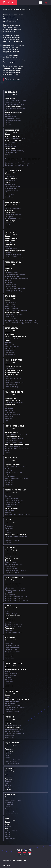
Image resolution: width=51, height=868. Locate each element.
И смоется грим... (11, 355)
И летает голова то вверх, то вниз (16, 434)
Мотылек (8, 247)
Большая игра (10, 221)
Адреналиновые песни (13, 626)
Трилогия (8, 281)
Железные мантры (12, 372)
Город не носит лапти (12, 119)
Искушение (9, 481)
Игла (7, 270)
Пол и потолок (10, 710)
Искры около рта (11, 676)
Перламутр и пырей (12, 568)
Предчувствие (10, 628)
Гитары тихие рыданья (13, 106)
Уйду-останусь (10, 349)
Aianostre (8, 453)
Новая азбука (10, 738)
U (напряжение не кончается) (15, 588)
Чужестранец (10, 240)
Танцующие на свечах (13, 652)
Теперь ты (9, 468)
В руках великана (11, 179)
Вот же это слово (11, 374)
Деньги (8, 835)
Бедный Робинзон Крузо (13, 442)
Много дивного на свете (13, 801)
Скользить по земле (12, 646)
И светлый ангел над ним (14, 706)
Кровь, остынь (10, 680)
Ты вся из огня (10, 781)
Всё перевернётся (11, 153)
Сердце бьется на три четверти (16, 466)
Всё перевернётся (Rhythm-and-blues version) (21, 163)
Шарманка (9, 618)
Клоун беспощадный (12, 276)
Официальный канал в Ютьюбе (30, 854)
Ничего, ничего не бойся (14, 113)
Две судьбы (9, 483)
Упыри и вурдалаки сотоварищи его (17, 479)
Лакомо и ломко (11, 562)
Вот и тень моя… (11, 476)
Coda (7, 421)
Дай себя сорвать (11, 761)
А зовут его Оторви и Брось (14, 104)
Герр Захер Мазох (11, 413)
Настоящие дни (11, 723)
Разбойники (9, 408)
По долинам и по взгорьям (14, 315)
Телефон (8, 785)
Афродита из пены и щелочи (15, 590)
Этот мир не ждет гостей (13, 472)
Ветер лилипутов (11, 440)
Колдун (8, 155)
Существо (8, 381)
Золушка (8, 833)
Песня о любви (10, 317)
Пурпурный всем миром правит (16, 108)
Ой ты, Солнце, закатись (13, 102)
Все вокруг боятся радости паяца (16, 449)
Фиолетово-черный (12, 558)
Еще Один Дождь (11, 614)
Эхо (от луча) (10, 417)
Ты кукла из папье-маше (13, 219)
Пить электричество (12, 586)
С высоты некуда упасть (13, 632)
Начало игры (9, 353)
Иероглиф (9, 777)
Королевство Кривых (13, 436)
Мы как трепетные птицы (14, 725)
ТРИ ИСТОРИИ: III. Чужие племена (16, 600)
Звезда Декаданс (11, 287)
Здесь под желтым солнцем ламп (17, 536)
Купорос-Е (9, 592)
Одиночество (10, 149)
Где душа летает (11, 193)
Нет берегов (9, 753)
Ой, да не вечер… (11, 319)
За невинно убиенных (12, 701)
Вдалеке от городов (12, 572)
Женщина (8, 145)
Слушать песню (14, 79)
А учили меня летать (12, 809)
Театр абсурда (10, 334)
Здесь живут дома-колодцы (15, 383)
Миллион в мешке (11, 554)
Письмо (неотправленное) (14, 257)
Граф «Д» (8, 474)
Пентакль (8, 506)
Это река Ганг (10, 736)
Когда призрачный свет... (14, 446)
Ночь (7, 783)
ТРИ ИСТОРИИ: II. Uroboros (14, 598)
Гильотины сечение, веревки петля (17, 278)
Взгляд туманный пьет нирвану (16, 570)
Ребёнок (8, 123)
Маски (7, 110)
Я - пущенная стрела (12, 727)
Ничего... (8, 227)
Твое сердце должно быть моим (17, 699)
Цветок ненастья (11, 385)
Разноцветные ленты (12, 187)
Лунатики (8, 377)
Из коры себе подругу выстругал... (18, 444)
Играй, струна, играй (12, 136)
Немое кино (9, 644)
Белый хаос (9, 686)
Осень (7, 538)
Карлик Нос (9, 342)
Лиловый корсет (11, 181)
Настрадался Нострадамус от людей (18, 515)
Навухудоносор (10, 622)
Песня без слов (10, 658)
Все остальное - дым (12, 763)
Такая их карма (10, 185)
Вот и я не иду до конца (13, 255)
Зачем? (8, 225)
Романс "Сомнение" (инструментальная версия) (21, 323)
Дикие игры (9, 528)
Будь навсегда (10, 594)
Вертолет (8, 684)
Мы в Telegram (25, 854)
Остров (8, 775)
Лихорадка (9, 526)
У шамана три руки (12, 432)
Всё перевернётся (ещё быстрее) (16, 165)
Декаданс (9, 268)
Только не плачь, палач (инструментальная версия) (23, 159)
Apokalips (8, 542)
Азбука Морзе (10, 245)
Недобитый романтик (13, 366)
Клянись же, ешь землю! (13, 502)
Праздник (9, 779)
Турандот (8, 115)
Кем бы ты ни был (11, 238)
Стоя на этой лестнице (13, 759)
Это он (7, 757)
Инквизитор (9, 803)
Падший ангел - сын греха (14, 402)
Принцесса (9, 223)
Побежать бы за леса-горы (14, 500)
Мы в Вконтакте (20, 854)
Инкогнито (9, 283)
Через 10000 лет (11, 566)
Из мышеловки (11, 398)
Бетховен (8, 253)
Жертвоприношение (12, 674)
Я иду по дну (9, 805)
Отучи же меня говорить (13, 624)
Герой (7, 530)
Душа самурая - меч (12, 191)
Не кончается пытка (12, 464)
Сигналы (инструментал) (13, 291)
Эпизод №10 (9, 195)
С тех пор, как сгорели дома (14, 733)
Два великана (10, 620)
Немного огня (10, 697)
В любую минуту (11, 147)
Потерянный (9, 242)
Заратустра (9, 410)
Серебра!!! (8, 496)
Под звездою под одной (13, 648)
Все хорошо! (9, 217)
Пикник (7, 787)
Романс (8, 755)
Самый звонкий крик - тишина (15, 708)
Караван (8, 837)
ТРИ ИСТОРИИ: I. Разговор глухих (16, 596)
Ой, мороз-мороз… (11, 302)
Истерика (8, 672)
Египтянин (9, 560)
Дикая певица (10, 351)
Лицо (7, 612)
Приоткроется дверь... (13, 387)
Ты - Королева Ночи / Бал (14, 564)
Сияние (8, 183)
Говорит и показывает (13, 498)
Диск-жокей (9, 630)
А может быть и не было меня (16, 534)
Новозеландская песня (13, 813)
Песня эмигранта (11, 249)
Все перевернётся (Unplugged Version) (18, 161)
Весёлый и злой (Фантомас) (14, 151)
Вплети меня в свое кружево (15, 274)
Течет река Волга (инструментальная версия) (21, 321)
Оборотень (9, 470)
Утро (7, 157)
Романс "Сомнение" (12, 308)
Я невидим (9, 749)
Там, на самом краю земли (14, 729)
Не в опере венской (12, 338)
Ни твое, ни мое (10, 556)
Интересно (9, 751)
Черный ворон (10, 306)
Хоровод (8, 826)
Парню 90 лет (10, 213)
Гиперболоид (10, 368)
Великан (8, 789)
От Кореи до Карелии (13, 400)
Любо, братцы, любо (13, 313)
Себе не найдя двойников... (14, 438)
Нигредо (8, 532)
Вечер (7, 829)
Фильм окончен (10, 189)
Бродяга (8, 125)
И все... (7, 451)
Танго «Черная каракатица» (15, 251)
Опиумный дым (10, 839)
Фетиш (8, 340)
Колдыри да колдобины (14, 370)
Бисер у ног (9, 485)
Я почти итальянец (12, 508)
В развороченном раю (13, 415)
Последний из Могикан (13, 215)
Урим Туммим (10, 344)
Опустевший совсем (12, 712)
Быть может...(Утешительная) (15, 289)
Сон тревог (9, 682)
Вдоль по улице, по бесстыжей (16, 100)
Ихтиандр (8, 419)
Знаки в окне (9, 510)
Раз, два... (8, 678)
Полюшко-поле (10, 304)
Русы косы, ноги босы (12, 347)
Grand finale (9, 197)
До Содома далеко (12, 504)
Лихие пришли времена (13, 209)
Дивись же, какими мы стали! (15, 138)
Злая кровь (9, 211)
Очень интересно (11, 831)
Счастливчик (9, 176)
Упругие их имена (11, 650)
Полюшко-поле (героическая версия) (18, 311)
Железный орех (10, 811)
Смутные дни (10, 656)
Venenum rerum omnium (13, 584)
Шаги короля (9, 654)
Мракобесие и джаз (12, 404)
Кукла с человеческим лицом (16, 336)
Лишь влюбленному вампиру (15, 670)
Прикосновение (10, 285)
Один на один (10, 98)
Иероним (8, 512)
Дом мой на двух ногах (13, 379)
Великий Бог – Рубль (12, 540)
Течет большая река (12, 731)
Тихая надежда (10, 117)
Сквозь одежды (10, 143)
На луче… (8, 406)
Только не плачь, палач (13, 140)
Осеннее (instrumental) (13, 121)
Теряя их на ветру (11, 703)
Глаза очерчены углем (13, 616)
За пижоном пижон (12, 272)
